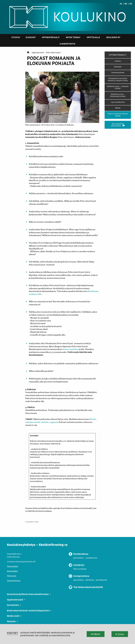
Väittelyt (118, 108)
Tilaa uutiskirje (80, 569)
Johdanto (118, 61)
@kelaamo (90, 580)
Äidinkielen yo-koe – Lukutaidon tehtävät (118, 88)
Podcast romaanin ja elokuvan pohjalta (118, 115)
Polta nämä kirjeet (54, 53)
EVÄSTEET (13, 633)
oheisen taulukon (70, 349)
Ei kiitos (120, 634)
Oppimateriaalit (51, 37)
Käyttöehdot (12, 571)
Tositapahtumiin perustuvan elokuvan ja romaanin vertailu (118, 80)
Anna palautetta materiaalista (118, 125)
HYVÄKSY (96, 634)
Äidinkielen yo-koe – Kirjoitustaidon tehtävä (118, 95)
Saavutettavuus (14, 580)
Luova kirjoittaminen (118, 102)
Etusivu (16, 37)
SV (121, 4)
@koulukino (79, 558)
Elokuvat (31, 37)
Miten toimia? (73, 37)
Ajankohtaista (67, 44)
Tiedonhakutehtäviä (118, 73)
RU (131, 4)
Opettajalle (93, 37)
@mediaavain (91, 558)
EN (126, 4)
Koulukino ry (113, 37)
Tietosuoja (12, 576)
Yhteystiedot (13, 566)
